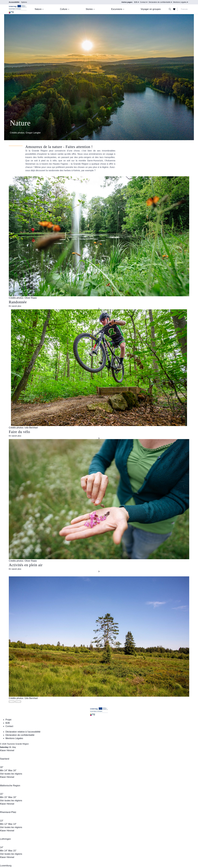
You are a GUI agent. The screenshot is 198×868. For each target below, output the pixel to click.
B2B (136, 2)
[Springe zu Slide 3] (102, 698)
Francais (184, 9)
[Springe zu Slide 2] (100, 698)
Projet (8, 720)
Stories (89, 9)
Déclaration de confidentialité (160, 2)
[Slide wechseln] (12, 702)
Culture (64, 9)
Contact (143, 2)
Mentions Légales (180, 2)
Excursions (117, 9)
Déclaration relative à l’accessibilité (23, 732)
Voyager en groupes (151, 9)
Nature (38, 9)
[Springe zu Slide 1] (98, 698)
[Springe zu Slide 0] (96, 698)
